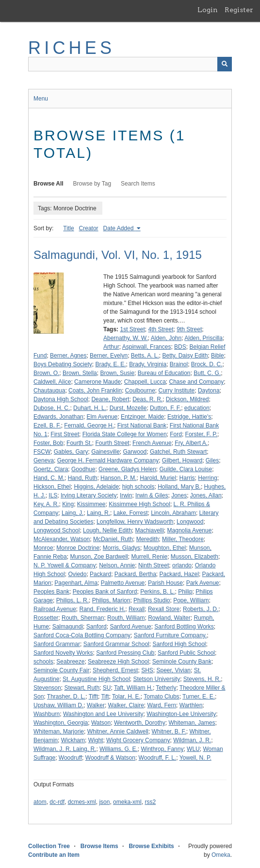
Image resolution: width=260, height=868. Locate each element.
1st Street (132, 329)
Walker (96, 705)
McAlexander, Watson (62, 539)
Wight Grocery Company (138, 740)
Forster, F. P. (201, 434)
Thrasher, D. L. (66, 697)
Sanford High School (179, 644)
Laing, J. (73, 513)
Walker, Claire (126, 705)
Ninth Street (154, 565)
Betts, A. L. (145, 356)
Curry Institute (177, 391)
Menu (41, 99)
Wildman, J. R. (192, 740)
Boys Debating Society (63, 364)
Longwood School (57, 530)
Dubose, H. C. (52, 408)
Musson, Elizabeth (195, 557)
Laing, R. (98, 513)
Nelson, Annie (117, 565)
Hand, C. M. (49, 478)
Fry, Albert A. (191, 443)
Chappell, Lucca (145, 382)
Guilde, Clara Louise (186, 469)
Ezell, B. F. (47, 425)
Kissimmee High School (139, 504)
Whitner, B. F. (169, 732)
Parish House (165, 583)
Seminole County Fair (61, 670)
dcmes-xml (82, 802)
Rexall (137, 609)
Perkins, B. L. (157, 592)
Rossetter (46, 618)
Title (68, 228)
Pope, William (191, 600)
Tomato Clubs (161, 697)
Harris (187, 478)
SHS (147, 670)
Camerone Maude (97, 382)
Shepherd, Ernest (115, 670)
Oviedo (77, 574)
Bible (218, 356)
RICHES (72, 48)
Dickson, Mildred (187, 399)
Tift (105, 697)
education (197, 408)
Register (239, 10)
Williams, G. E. (119, 749)
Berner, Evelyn (109, 356)
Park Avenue (203, 583)
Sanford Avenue (130, 627)
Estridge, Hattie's (189, 417)
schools (43, 662)
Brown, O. (46, 373)
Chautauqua (49, 391)
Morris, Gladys (122, 548)
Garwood (135, 452)
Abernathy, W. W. (126, 338)
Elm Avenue (102, 417)
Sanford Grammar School (116, 644)
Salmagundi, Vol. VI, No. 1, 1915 (118, 255)
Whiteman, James (192, 723)
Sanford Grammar (57, 644)
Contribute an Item (54, 855)
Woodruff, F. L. (158, 758)
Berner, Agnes (68, 356)
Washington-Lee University (181, 714)
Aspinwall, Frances (147, 347)
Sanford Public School (186, 653)
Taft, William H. (133, 688)
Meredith (148, 539)
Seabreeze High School (118, 662)
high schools (138, 487)
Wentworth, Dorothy (140, 723)
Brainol (179, 364)
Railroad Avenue (55, 609)
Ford (176, 434)
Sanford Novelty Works (63, 653)
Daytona (209, 391)
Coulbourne (140, 391)
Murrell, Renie (149, 557)
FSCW (42, 452)
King (68, 504)
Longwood (190, 522)
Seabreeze (70, 662)
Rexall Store (164, 609)
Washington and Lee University (103, 714)
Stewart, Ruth (82, 688)
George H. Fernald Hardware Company (108, 460)
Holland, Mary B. (179, 487)
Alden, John (166, 338)
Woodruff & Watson (110, 758)
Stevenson (47, 688)
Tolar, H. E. (126, 697)
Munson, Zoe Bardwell (99, 557)
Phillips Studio (152, 600)
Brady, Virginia (148, 364)
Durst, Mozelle (128, 408)
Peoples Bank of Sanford (105, 592)
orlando (182, 565)
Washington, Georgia (61, 723)
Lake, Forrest (131, 513)
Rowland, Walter (169, 618)
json (104, 802)
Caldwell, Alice (52, 382)
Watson (101, 723)
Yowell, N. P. (195, 758)
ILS (53, 495)
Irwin (126, 495)
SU (107, 688)
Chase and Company (197, 382)
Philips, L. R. (73, 600)
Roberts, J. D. (201, 609)
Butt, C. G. (207, 373)
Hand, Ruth (83, 478)
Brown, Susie (117, 373)
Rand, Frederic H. (103, 609)
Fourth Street (112, 443)
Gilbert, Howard (182, 460)
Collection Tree (49, 846)
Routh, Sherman (83, 618)
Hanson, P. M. (118, 478)
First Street (65, 434)
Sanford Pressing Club (125, 653)
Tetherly (166, 688)
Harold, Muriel (158, 478)
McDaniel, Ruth (113, 539)
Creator (89, 228)
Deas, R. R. (147, 399)
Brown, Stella (80, 373)
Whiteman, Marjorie (59, 732)
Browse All (49, 184)
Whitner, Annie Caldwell (118, 732)
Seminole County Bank (182, 662)
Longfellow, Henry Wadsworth (135, 522)
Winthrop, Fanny (162, 749)
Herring (207, 478)
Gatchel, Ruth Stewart (178, 452)
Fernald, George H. (89, 425)
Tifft (93, 697)
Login (208, 10)
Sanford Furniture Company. (171, 635)
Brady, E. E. (110, 364)
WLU (193, 749)
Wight (96, 740)
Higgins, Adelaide (96, 487)
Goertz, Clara (51, 469)
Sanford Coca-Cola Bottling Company (82, 635)
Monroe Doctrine (78, 548)
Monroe (43, 548)
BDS (180, 347)
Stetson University (156, 679)
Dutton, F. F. (165, 408)
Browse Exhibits (151, 846)
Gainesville (106, 452)
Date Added (119, 228)
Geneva (44, 460)
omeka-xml (127, 802)
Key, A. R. (46, 504)
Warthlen (191, 705)
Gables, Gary (71, 452)
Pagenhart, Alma (76, 583)
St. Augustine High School (96, 679)
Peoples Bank (51, 592)
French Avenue (152, 443)
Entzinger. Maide (142, 417)
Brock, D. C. (207, 364)
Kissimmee (91, 504)
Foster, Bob (48, 443)
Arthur (111, 347)
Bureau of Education (164, 373)
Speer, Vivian (174, 670)
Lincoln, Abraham (173, 513)
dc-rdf (57, 802)
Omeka (221, 855)
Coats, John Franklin (95, 391)
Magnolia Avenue (190, 530)
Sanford (97, 627)
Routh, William (126, 618)
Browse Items (99, 846)
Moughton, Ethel (165, 548)
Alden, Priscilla (203, 338)
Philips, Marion (111, 600)
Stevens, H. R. (202, 679)
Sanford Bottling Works (184, 627)
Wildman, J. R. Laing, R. (65, 749)
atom (40, 802)
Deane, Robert (110, 399)
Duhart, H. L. (90, 408)
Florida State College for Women (125, 434)
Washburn (47, 714)
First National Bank (142, 425)
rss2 (150, 802)
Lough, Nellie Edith (107, 530)
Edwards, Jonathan (58, 417)
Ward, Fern (162, 705)
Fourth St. (79, 443)
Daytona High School (61, 399)
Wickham (73, 740)
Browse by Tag (92, 184)
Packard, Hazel (179, 574)
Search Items (138, 184)
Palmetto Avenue (123, 583)
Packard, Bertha (135, 574)
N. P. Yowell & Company (65, 565)
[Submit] (225, 64)
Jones (179, 495)
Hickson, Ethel (52, 487)
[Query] (130, 64)
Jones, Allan (206, 495)
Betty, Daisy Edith (185, 356)
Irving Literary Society (89, 495)
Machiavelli (150, 530)
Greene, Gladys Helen (127, 469)
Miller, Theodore (183, 539)
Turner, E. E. (199, 697)
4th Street (161, 329)
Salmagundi (68, 627)
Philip (185, 592)
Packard (100, 574)
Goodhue (83, 469)
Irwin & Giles (152, 495)
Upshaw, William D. (58, 705)
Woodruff (70, 758)
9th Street (189, 329)
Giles (212, 460)
